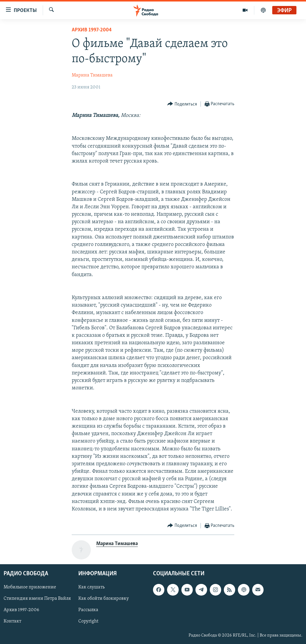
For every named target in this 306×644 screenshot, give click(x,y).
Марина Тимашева (92, 75)
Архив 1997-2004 (92, 30)
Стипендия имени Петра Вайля (37, 599)
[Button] (182, 104)
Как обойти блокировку (104, 599)
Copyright (88, 622)
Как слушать (91, 588)
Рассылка (88, 610)
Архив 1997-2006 (21, 610)
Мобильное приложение (30, 588)
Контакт (12, 622)
